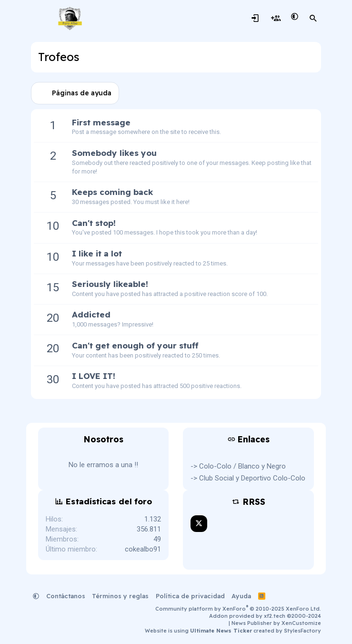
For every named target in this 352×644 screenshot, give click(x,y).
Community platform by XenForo (238, 609)
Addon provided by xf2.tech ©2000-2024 (265, 616)
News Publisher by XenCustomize (276, 623)
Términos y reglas (120, 596)
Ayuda (241, 596)
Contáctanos (66, 596)
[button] (295, 17)
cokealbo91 (143, 549)
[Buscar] (313, 19)
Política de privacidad (190, 596)
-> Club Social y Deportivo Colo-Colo (248, 478)
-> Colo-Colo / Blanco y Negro (238, 466)
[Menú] (39, 19)
